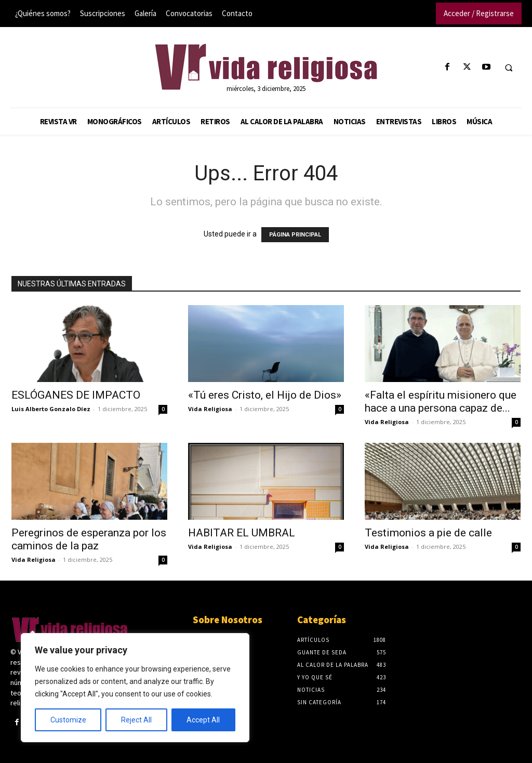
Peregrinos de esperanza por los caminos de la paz (89, 539)
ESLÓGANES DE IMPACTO (76, 395)
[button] (509, 68)
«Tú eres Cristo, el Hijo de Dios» (265, 395)
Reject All (136, 720)
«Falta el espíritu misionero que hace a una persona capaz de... (441, 402)
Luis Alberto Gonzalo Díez (51, 409)
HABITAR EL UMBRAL (242, 533)
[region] (135, 688)
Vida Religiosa (210, 409)
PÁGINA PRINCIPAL (295, 235)
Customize (68, 720)
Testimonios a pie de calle (428, 533)
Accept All (203, 720)
